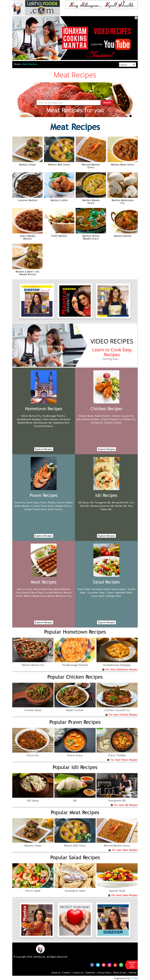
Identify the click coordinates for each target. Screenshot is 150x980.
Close (136, 18)
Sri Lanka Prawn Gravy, (42, 506)
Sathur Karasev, (51, 419)
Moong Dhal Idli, (121, 502)
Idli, (92, 502)
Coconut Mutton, (54, 593)
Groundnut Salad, (101, 589)
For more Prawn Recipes (122, 760)
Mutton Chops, (25, 589)
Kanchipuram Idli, (43, 423)
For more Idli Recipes (124, 805)
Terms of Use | (121, 973)
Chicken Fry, (129, 419)
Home (18, 64)
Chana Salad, (98, 596)
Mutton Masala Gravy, (35, 596)
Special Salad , (119, 589)
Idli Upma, (84, 502)
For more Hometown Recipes (120, 669)
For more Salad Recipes (122, 895)
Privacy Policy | (105, 973)
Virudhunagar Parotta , (54, 416)
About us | (57, 973)
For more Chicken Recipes (121, 714)
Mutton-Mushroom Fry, (59, 596)
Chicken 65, (97, 423)
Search (107, 103)
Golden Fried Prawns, (36, 509)
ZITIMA (134, 978)
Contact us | (79, 973)
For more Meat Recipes (123, 850)
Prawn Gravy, (33, 502)
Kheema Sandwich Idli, (103, 506)
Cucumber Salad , (97, 593)
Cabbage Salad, (114, 596)
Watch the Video (47, 346)
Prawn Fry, (20, 502)
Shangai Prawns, (64, 506)
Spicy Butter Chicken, (89, 419)
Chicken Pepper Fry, (112, 419)
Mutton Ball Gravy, (44, 589)
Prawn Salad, (84, 589)
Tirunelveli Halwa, (44, 426)
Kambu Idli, (122, 506)
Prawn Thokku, (48, 502)
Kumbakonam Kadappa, (30, 419)
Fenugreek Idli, (103, 502)
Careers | (67, 973)
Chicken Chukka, (113, 423)
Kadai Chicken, (103, 416)
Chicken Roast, (86, 416)
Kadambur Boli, (62, 423)
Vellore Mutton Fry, (31, 416)
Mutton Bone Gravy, (33, 593)
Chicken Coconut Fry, (123, 416)
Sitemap (133, 973)
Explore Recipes (44, 449)
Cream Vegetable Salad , (120, 593)
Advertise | (91, 973)
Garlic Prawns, (55, 509)
